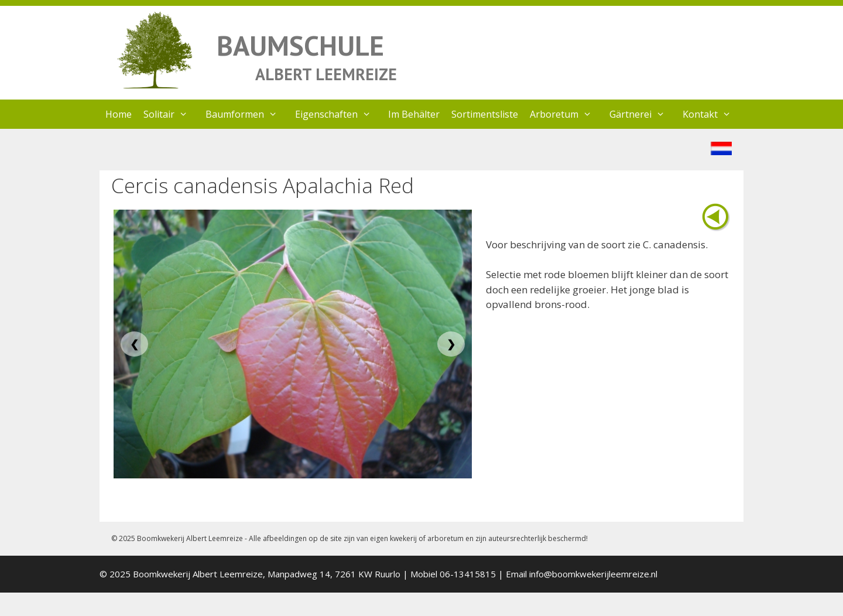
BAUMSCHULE (300, 45)
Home (119, 114)
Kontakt (713, 114)
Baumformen (247, 114)
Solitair (172, 114)
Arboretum (567, 114)
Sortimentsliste (485, 114)
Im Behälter (414, 114)
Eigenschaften (339, 114)
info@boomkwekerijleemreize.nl (593, 574)
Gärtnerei (643, 114)
